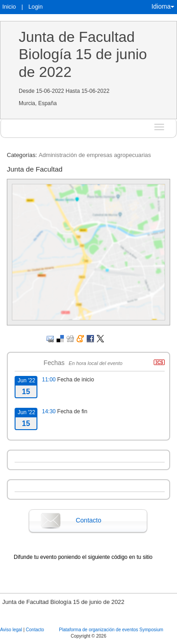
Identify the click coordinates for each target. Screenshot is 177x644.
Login (35, 7)
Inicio (9, 7)
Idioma (163, 6)
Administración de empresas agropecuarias (95, 155)
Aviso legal (12, 630)
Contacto (88, 520)
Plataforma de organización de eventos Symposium (111, 630)
